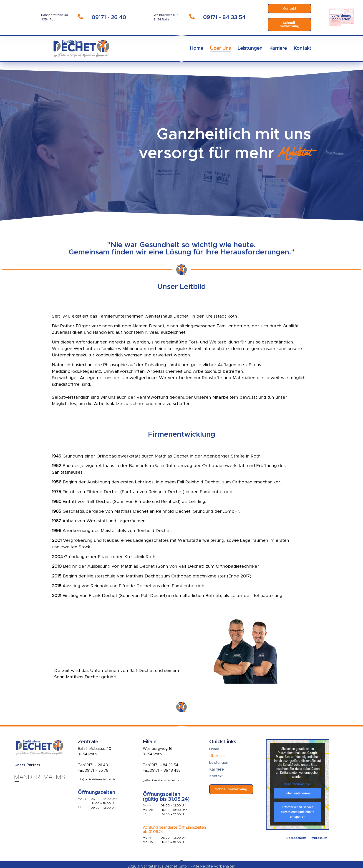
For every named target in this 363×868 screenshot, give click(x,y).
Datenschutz (296, 838)
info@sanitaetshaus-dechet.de (97, 780)
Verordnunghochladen (341, 17)
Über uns (220, 48)
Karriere (278, 48)
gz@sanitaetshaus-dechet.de (161, 780)
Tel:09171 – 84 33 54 (161, 765)
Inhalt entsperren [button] (298, 793)
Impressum (319, 838)
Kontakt (302, 48)
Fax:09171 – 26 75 (93, 771)
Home (197, 48)
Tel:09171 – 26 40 (93, 765)
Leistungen (250, 48)
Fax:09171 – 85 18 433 (162, 771)
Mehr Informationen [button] (298, 784)
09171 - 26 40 (109, 17)
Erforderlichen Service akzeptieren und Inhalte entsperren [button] (298, 812)
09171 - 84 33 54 (224, 17)
